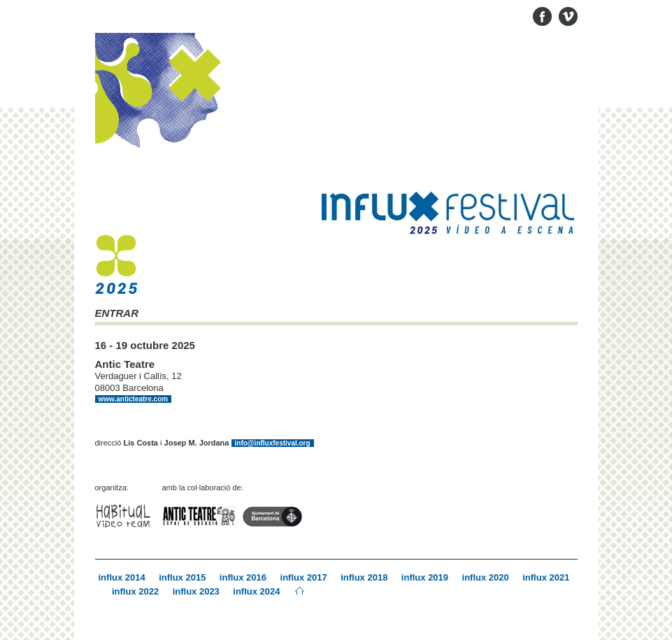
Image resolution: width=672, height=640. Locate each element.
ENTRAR (117, 313)
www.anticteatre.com (134, 399)
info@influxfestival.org (273, 443)
